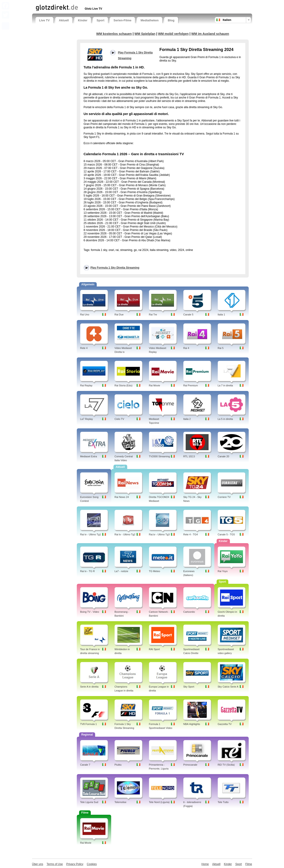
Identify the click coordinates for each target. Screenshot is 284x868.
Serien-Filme (122, 20)
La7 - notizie (121, 571)
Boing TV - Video (90, 612)
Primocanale (190, 765)
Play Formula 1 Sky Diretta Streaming (115, 268)
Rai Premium (191, 385)
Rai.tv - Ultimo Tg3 (159, 534)
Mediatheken (150, 20)
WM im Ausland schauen (210, 34)
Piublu (118, 765)
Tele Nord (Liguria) (159, 802)
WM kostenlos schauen (114, 34)
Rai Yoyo (223, 571)
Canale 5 (188, 315)
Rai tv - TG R (88, 571)
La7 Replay (87, 419)
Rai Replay (86, 385)
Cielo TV (119, 419)
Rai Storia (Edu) (124, 385)
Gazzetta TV (225, 724)
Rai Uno (85, 315)
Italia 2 (187, 419)
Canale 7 (85, 765)
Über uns (38, 864)
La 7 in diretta (225, 385)
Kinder (83, 20)
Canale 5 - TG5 (226, 534)
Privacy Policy (75, 864)
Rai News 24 (122, 497)
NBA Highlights (192, 724)
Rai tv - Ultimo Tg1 (91, 534)
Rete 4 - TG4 (191, 534)
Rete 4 (84, 348)
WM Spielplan (145, 34)
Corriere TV (224, 497)
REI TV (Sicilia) (226, 765)
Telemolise (121, 802)
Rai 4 (186, 348)
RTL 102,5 (189, 456)
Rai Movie (155, 385)
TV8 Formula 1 (89, 724)
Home (205, 864)
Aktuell (64, 20)
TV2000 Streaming (160, 456)
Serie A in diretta (89, 687)
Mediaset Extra (89, 456)
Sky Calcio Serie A (228, 687)
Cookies (92, 864)
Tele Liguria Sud (89, 802)
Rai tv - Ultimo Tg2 (125, 534)
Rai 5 (221, 348)
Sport (100, 20)
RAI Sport (154, 649)
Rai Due (119, 315)
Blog (171, 20)
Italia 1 (221, 315)
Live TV (44, 20)
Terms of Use (55, 864)
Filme (249, 864)
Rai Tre (153, 315)
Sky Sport (189, 687)
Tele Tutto (223, 802)
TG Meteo (155, 571)
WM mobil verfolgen (173, 34)
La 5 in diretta (225, 419)
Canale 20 (223, 456)
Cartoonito (189, 612)
